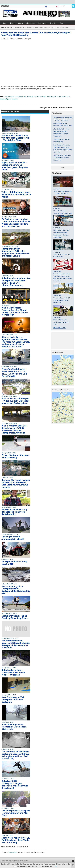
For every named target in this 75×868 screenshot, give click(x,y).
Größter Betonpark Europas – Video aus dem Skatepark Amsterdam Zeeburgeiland (15, 401)
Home (3, 28)
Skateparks (42, 23)
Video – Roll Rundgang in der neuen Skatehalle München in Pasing (16, 194)
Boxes (64, 97)
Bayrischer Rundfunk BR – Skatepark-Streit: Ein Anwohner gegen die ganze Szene (15, 166)
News (12, 23)
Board (59, 97)
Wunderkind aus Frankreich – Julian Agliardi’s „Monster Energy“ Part (62, 158)
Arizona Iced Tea (20, 97)
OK (56, 866)
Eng (61, 23)
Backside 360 (32, 97)
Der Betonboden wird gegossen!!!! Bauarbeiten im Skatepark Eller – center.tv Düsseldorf (16, 644)
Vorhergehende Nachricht (48, 108)
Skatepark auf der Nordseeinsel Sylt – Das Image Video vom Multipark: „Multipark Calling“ (16, 252)
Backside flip (42, 97)
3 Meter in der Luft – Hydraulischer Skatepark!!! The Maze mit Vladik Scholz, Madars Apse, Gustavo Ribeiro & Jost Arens (15, 342)
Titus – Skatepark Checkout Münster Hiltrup (16, 456)
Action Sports (9, 97)
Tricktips (53, 23)
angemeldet (13, 852)
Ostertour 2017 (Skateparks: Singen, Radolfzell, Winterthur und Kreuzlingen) (15, 784)
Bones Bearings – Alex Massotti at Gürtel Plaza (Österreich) (14, 727)
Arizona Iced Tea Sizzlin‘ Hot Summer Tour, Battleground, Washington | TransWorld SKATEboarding (36, 34)
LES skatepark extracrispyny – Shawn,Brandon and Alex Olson (16, 813)
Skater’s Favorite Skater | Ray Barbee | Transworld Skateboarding (14, 512)
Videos (20, 23)
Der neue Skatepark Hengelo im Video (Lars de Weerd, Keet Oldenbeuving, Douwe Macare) (16, 483)
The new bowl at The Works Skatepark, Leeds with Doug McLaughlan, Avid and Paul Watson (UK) (15, 755)
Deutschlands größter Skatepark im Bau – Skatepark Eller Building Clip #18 (16, 590)
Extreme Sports (5, 99)
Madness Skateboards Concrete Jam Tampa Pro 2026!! (61, 322)
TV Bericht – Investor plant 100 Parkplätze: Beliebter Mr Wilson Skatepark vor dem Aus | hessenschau (16, 223)
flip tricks (15, 99)
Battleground (51, 97)
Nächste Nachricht (66, 108)
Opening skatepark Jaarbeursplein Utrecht (13, 538)
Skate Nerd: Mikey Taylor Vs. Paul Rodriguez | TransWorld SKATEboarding (16, 840)
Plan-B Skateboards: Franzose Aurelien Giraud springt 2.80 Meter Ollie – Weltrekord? (15, 311)
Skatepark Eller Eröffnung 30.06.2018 (14, 563)
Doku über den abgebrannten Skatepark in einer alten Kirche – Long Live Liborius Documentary (16, 282)
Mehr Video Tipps (59, 328)
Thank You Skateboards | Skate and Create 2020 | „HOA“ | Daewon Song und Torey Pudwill (14, 373)
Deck (69, 97)
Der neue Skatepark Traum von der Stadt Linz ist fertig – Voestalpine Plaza (15, 138)
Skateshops (30, 23)
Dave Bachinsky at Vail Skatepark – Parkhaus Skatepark (13, 700)
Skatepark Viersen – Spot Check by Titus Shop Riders (15, 617)
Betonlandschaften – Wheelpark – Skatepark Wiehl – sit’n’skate (13, 672)
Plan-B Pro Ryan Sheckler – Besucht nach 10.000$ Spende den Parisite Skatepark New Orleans (15, 429)
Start (5, 23)
